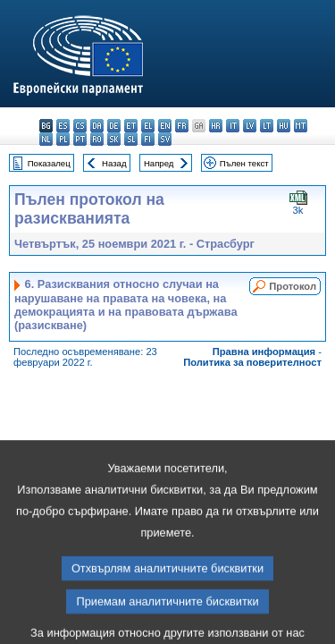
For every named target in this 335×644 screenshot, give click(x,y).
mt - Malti (301, 126)
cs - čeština (80, 126)
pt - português (80, 139)
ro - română (97, 139)
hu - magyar (284, 126)
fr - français (182, 126)
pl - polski (63, 139)
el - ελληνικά (148, 126)
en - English (165, 126)
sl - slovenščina (131, 139)
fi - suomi (148, 139)
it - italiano (233, 126)
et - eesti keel (131, 126)
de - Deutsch (114, 126)
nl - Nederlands (46, 139)
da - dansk (97, 126)
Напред (159, 163)
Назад (114, 163)
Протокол (293, 286)
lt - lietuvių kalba (267, 126)
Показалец (49, 163)
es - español (63, 126)
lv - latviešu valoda (250, 126)
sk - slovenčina (114, 139)
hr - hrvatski (216, 126)
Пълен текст (244, 163)
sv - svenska (165, 139)
